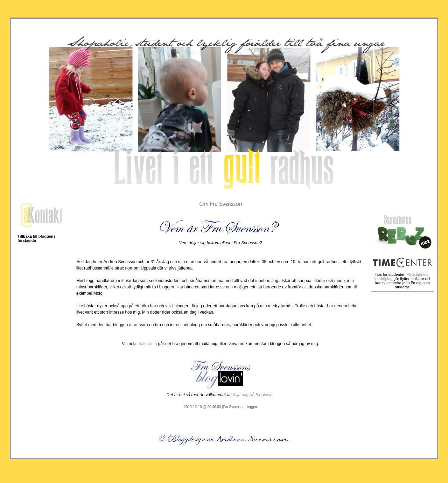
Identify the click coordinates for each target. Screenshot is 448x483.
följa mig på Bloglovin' (253, 395)
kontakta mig (145, 344)
